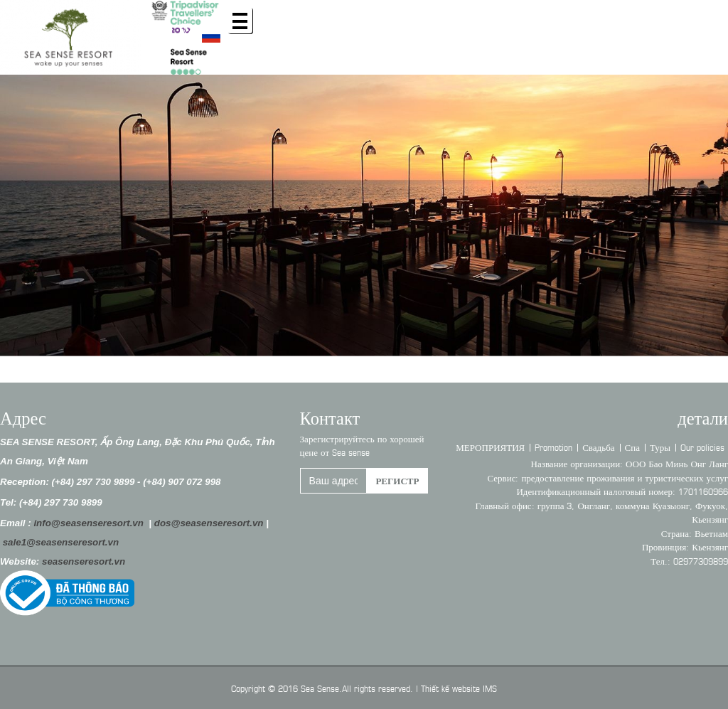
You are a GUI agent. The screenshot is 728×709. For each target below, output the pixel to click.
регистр (397, 480)
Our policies (702, 447)
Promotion (553, 447)
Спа (632, 447)
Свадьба (598, 447)
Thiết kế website (450, 688)
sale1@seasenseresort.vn (61, 542)
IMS (490, 688)
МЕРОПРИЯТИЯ (490, 447)
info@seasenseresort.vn (88, 523)
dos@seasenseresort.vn (209, 523)
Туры (660, 447)
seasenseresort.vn (84, 561)
